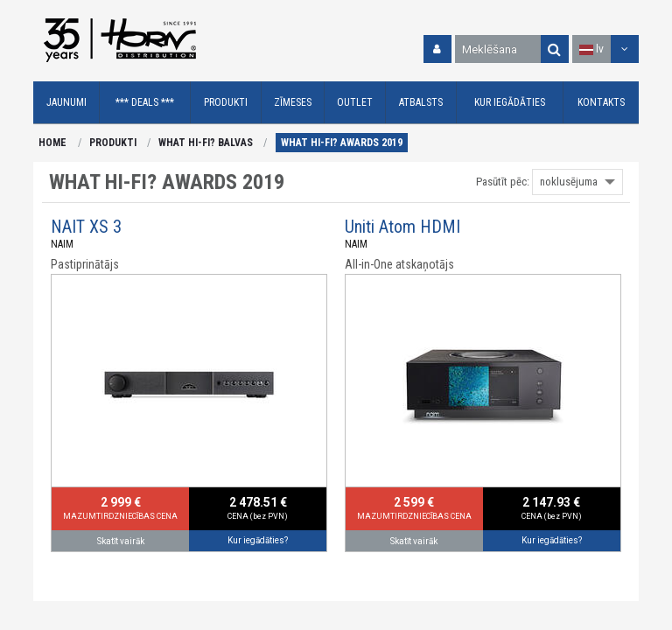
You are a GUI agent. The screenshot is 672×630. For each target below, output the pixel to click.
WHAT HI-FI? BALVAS (206, 143)
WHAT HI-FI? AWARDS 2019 (342, 143)
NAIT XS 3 (86, 227)
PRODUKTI (113, 143)
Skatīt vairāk (121, 541)
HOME (52, 143)
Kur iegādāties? (258, 540)
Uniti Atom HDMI (402, 227)
